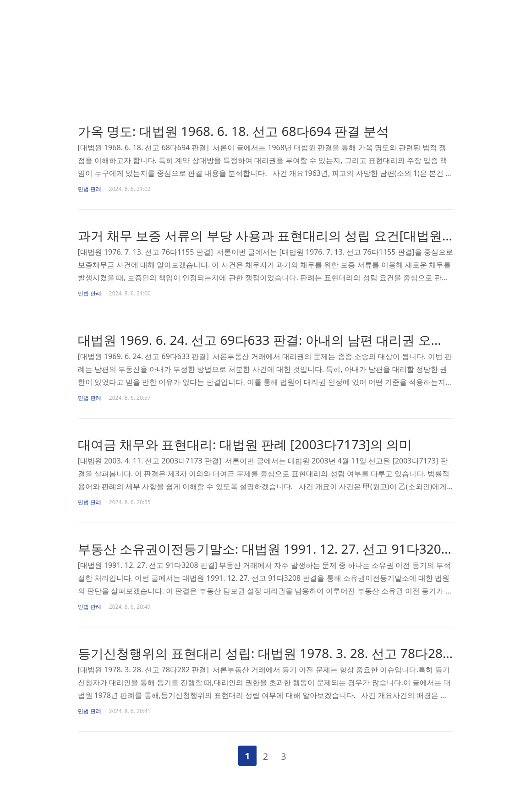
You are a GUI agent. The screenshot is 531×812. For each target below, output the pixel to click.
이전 (224, 754)
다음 (307, 754)
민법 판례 (90, 189)
